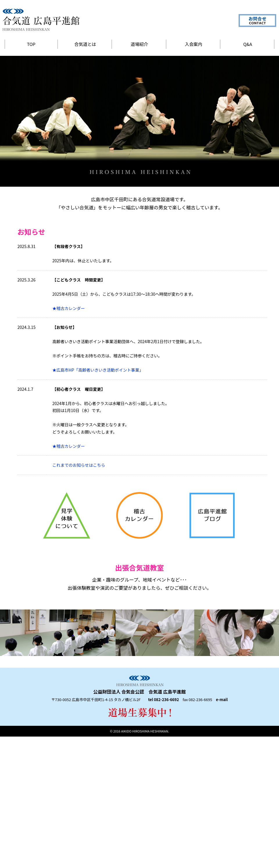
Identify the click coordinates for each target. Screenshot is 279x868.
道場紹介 (139, 44)
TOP (31, 44)
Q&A (248, 44)
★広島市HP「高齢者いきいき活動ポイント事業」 (98, 370)
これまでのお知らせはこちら (79, 465)
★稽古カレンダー (69, 308)
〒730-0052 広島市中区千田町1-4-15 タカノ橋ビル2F (96, 699)
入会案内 (194, 44)
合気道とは (85, 44)
